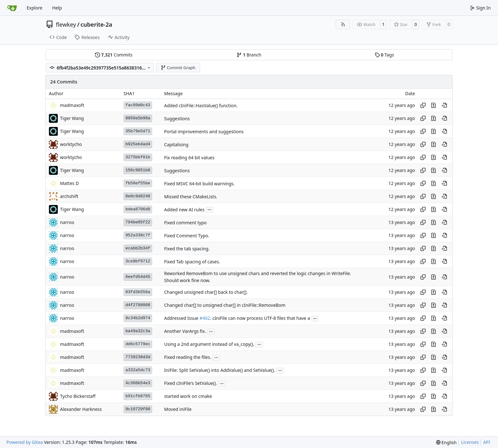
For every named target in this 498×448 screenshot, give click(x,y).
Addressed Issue (182, 318)
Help (57, 8)
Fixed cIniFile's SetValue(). (191, 383)
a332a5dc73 (138, 370)
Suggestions (177, 119)
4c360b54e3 (138, 383)
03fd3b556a (138, 292)
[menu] (446, 442)
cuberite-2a (97, 24)
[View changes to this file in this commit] (434, 105)
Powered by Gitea (25, 442)
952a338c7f (138, 235)
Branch (249, 55)
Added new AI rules (184, 210)
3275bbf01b (138, 157)
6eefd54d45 (138, 277)
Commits (114, 55)
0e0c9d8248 (138, 196)
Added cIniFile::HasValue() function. (201, 105)
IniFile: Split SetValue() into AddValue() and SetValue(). (220, 370)
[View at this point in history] (444, 105)
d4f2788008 (138, 305)
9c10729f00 (138, 409)
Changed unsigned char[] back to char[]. (206, 292)
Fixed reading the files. (188, 357)
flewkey (66, 24)
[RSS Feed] (343, 24)
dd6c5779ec (138, 344)
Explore (34, 8)
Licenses (470, 442)
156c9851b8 (138, 170)
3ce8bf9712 (138, 261)
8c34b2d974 (138, 318)
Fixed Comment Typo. (187, 236)
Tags (384, 55)
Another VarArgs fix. (185, 331)
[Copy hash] (423, 105)
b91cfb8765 (138, 396)
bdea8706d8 (138, 209)
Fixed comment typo (185, 223)
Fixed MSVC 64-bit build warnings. (199, 184)
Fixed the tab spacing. (187, 249)
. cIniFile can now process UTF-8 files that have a (260, 318)
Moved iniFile (178, 409)
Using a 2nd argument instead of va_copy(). (209, 344)
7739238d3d (138, 357)
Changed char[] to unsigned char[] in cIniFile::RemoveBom (225, 305)
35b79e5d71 (138, 131)
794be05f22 (138, 222)
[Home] (12, 8)
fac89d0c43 (138, 105)
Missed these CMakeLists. (191, 197)
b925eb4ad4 (138, 144)
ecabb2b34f (138, 248)
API (487, 442)
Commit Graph (178, 68)
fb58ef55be (138, 183)
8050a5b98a (138, 118)
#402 (205, 318)
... (210, 209)
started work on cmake (188, 396)
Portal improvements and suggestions (204, 132)
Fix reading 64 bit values (189, 158)
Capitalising (176, 145)
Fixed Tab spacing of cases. (192, 262)
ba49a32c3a (138, 331)
